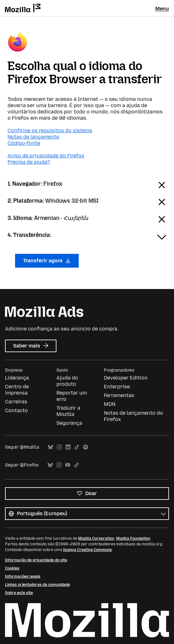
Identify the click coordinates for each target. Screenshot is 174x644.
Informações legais (23, 576)
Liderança (17, 378)
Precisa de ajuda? (29, 162)
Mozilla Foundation (133, 538)
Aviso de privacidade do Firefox (46, 156)
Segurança (69, 423)
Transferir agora (47, 261)
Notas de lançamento (33, 137)
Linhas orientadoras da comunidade (37, 585)
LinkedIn (68, 447)
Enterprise (117, 387)
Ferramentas (119, 395)
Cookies (12, 568)
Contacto (16, 410)
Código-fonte (24, 143)
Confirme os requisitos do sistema (50, 131)
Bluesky (50, 447)
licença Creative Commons (87, 550)
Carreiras (16, 402)
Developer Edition (126, 378)
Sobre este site (19, 593)
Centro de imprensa (17, 390)
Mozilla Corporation (96, 538)
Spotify (86, 447)
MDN (110, 404)
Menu (162, 9)
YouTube (68, 465)
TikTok (77, 447)
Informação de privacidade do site (36, 560)
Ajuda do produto (67, 381)
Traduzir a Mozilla (68, 411)
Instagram (59, 447)
